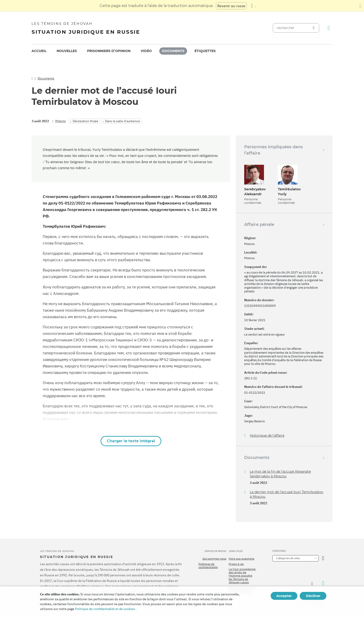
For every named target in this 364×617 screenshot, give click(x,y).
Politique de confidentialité (208, 566)
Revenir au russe (231, 6)
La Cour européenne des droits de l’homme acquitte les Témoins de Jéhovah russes (242, 576)
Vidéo (146, 51)
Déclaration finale (85, 121)
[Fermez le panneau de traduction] (360, 6)
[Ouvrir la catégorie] (323, 558)
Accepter (284, 596)
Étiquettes (205, 51)
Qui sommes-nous (214, 559)
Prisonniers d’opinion (109, 51)
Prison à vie (236, 564)
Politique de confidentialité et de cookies (105, 609)
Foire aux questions (242, 559)
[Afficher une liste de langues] (253, 6)
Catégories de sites (288, 558)
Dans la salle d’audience (122, 121)
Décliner (313, 596)
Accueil (39, 51)
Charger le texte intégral (131, 441)
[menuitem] (39, 51)
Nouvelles (67, 51)
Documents (173, 51)
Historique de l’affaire (267, 436)
